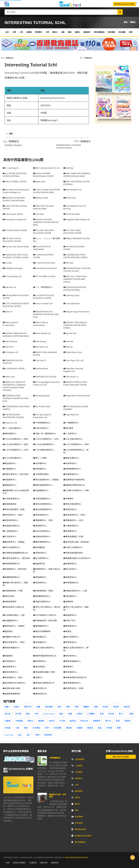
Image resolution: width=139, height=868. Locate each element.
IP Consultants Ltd (12, 276)
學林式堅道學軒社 (72, 504)
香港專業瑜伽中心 (72, 683)
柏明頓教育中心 (71, 583)
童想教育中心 (70, 626)
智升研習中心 (70, 569)
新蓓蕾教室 (39, 547)
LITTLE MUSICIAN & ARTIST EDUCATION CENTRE (16, 305)
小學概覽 (77, 766)
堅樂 (119, 728)
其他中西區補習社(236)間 (23, 160)
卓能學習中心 (70, 463)
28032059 (45, 105)
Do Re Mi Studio (72, 214)
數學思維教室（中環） (74, 537)
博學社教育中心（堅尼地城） (16, 474)
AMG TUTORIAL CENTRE (14, 181)
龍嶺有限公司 (40, 694)
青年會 (111, 714)
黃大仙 (108, 721)
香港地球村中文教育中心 (14, 683)
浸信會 (116, 707)
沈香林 (16, 707)
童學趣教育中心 (41, 626)
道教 (28, 714)
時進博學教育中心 (11, 564)
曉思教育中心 (40, 583)
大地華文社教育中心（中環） (77, 490)
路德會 (127, 721)
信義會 (8, 721)
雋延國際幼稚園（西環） (45, 672)
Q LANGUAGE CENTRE (14, 368)
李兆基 (8, 728)
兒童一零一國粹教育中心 (45, 434)
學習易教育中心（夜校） (75, 515)
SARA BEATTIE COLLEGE (45, 377)
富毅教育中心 (40, 526)
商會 (26, 728)
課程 (70, 32)
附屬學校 (97, 721)
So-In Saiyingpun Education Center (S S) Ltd (46, 383)
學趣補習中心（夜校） (44, 520)
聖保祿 (127, 707)
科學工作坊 (69, 621)
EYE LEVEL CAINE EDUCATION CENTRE (72, 232)
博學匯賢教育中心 (72, 469)
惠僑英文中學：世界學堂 (58, 796)
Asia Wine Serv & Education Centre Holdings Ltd (16, 191)
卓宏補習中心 (40, 463)
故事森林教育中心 (42, 537)
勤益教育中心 (10, 463)
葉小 (29, 735)
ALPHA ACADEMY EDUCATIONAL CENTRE (43, 175)
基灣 (38, 707)
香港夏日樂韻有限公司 (44, 683)
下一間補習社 (86, 58)
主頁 (7, 32)
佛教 (68, 707)
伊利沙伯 (84, 721)
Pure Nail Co (40, 360)
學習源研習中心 (10, 520)
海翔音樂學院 (10, 602)
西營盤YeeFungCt (49, 120)
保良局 (105, 707)
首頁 (126, 22)
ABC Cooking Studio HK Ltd (46, 168)
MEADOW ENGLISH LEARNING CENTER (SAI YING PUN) (46, 314)
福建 (96, 707)
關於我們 (44, 863)
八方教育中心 (70, 434)
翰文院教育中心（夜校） (14, 642)
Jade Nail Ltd (9, 287)
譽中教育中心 (70, 656)
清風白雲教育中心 (42, 602)
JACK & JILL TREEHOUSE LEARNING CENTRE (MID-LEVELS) (75, 279)
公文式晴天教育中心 (73, 439)
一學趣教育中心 (71, 423)
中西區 (44, 113)
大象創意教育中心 (11, 499)
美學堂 (67, 631)
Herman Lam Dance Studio (16, 247)
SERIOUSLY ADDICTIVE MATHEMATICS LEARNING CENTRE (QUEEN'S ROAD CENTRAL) (14, 386)
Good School (49, 714)
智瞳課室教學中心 (11, 577)
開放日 (55, 32)
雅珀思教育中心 (10, 672)
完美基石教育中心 (11, 526)
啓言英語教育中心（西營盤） (47, 480)
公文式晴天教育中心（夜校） (16, 444)
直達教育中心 (70, 615)
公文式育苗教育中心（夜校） (77, 444)
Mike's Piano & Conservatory (10, 324)
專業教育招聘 (79, 829)
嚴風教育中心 (10, 485)
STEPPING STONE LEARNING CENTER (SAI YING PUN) (16, 398)
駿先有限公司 (40, 688)
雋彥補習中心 (70, 672)
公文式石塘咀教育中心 (44, 444)
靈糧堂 (86, 707)
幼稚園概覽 (78, 759)
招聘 (131, 32)
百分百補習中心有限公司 (45, 615)
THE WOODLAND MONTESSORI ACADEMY (13, 416)
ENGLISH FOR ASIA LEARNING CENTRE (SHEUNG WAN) (46, 222)
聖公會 (8, 714)
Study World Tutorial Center (77, 396)
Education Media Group (77, 857)
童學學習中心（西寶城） (14, 626)
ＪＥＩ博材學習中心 (43, 287)
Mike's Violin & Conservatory (41, 324)
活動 (63, 32)
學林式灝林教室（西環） (14, 509)
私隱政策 (33, 863)
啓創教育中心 (10, 480)
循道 (131, 714)
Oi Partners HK (10, 352)
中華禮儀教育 (55, 758)
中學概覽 (77, 772)
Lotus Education (72, 303)
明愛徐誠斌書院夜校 (73, 553)
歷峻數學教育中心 (42, 596)
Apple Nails (39, 181)
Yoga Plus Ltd (10, 423)
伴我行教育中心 (41, 428)
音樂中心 (38, 677)
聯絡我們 (55, 863)
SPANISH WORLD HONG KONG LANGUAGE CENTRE (75, 383)
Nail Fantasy (40, 341)
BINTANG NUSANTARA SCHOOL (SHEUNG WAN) (14, 199)
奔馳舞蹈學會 (10, 504)
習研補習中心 (40, 637)
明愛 (77, 707)
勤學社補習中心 (71, 458)
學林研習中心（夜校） (13, 515)
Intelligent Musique (13, 145)
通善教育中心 (10, 667)
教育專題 (111, 32)
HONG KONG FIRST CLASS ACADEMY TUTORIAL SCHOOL (16, 256)
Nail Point (8, 347)
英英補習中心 (40, 642)
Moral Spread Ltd (42, 333)
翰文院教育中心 (71, 637)
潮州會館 (49, 707)
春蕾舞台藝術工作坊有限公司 (77, 558)
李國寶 (79, 728)
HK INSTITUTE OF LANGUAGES (42, 248)
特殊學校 (38, 32)
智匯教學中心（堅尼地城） (15, 569)
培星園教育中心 (41, 490)
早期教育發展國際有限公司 (15, 553)
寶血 (61, 714)
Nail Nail (68, 341)
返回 (10, 134)
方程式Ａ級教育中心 (73, 547)
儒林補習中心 (10, 434)
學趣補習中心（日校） (74, 520)
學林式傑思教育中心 (43, 504)
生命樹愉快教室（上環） (14, 615)
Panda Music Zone (73, 352)
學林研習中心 (70, 509)
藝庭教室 (8, 656)
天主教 (62, 721)
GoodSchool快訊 (121, 757)
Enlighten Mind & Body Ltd (76, 219)
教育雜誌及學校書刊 (82, 836)
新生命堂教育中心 (11, 547)
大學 (47, 32)
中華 (36, 714)
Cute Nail (38, 214)
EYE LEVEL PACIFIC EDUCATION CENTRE (12, 240)
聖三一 (122, 714)
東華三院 (28, 707)
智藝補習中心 (40, 577)
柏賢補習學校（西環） (44, 591)
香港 (118, 721)
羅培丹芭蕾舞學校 (42, 631)
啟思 (59, 707)
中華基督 (19, 721)
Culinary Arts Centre (13, 214)
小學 (21, 32)
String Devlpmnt (41, 396)
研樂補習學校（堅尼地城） (46, 621)
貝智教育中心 (10, 661)
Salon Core (9, 377)
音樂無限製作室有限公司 (75, 677)
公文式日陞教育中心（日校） (47, 439)
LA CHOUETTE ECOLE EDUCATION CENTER (44, 297)
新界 (47, 728)
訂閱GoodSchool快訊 (124, 4)
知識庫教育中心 (10, 621)
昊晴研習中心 (40, 553)
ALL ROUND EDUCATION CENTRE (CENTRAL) (15, 175)
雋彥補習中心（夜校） (13, 677)
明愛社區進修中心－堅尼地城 (16, 558)
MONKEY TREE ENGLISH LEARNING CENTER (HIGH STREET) (75, 325)
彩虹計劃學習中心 (42, 531)
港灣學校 (68, 602)
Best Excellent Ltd (72, 190)
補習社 (133, 22)
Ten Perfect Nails (42, 406)
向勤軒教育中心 (71, 474)
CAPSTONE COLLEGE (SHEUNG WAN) (43, 207)
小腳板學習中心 (71, 526)
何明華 (109, 728)
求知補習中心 (70, 596)
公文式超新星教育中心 (44, 450)
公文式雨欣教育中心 (12, 458)
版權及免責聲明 (19, 863)
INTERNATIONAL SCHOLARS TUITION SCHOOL (69, 146)
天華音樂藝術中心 (42, 499)
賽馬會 (69, 728)
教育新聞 (48, 735)
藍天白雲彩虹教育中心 (44, 648)
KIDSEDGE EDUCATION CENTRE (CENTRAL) (75, 289)
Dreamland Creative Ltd (14, 219)
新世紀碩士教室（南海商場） (77, 542)
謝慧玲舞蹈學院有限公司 (45, 656)
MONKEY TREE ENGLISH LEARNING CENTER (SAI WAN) (16, 335)
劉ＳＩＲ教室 (40, 458)
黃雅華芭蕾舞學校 (11, 694)
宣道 (102, 714)
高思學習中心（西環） (74, 688)
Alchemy (68, 168)
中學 (14, 32)
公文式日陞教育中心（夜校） (16, 439)
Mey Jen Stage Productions (76, 312)
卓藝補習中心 (10, 469)
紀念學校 (36, 728)
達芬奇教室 (39, 667)
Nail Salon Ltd (40, 347)
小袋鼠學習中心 (10, 531)
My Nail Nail (70, 333)
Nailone (68, 347)
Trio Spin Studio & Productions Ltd (42, 416)
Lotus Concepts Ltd (43, 303)
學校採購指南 (99, 32)
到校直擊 (122, 32)
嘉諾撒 (41, 721)
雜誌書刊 (87, 32)
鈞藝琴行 (68, 667)
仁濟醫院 (91, 714)
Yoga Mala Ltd (71, 415)
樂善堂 (90, 728)
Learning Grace (71, 295)
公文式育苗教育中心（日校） (16, 450)
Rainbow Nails (41, 368)
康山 (20, 735)
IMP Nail (68, 263)
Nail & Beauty (10, 341)
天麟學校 (68, 499)
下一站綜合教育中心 (12, 428)
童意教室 (8, 631)
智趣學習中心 (70, 577)
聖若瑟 (73, 721)
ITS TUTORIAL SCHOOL (44, 276)
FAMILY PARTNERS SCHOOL (77, 238)
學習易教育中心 (41, 515)
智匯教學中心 (70, 564)
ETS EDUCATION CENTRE (15, 230)
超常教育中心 (40, 661)
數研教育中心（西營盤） (14, 542)
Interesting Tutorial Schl (31, 65)
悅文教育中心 (10, 537)
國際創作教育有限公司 (74, 485)
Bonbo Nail (69, 198)
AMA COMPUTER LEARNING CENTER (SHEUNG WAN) (77, 175)
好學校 (80, 714)
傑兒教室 (68, 428)
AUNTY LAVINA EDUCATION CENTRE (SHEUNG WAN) (46, 191)
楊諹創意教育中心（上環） (76, 591)
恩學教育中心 (70, 531)
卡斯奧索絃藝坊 (41, 474)
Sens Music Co (71, 377)
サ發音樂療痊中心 (42, 423)
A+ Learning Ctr (11, 168)
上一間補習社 (7, 58)
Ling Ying (9, 735)
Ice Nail (7, 263)
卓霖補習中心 (40, 469)
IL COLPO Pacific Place (44, 263)
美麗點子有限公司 (11, 637)
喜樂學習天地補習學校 (74, 480)
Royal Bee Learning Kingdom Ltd (73, 370)
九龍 (17, 728)
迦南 (100, 728)
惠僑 (7, 707)
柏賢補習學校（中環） (13, 591)
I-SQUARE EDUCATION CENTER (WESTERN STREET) (75, 256)
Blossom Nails (40, 198)
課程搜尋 (77, 791)
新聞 (37, 735)
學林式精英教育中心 (43, 509)
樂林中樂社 (9, 596)
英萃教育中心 (70, 642)
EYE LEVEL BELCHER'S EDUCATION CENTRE (44, 232)
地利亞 (52, 721)
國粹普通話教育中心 (43, 485)
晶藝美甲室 (39, 564)
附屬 (70, 714)
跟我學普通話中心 (72, 661)
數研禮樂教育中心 (42, 542)
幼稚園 (29, 32)
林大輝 (18, 714)
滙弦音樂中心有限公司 (13, 607)
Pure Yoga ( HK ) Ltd (73, 360)
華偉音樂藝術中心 (11, 648)
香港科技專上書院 (11, 688)
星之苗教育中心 (41, 558)
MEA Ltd (7, 312)
